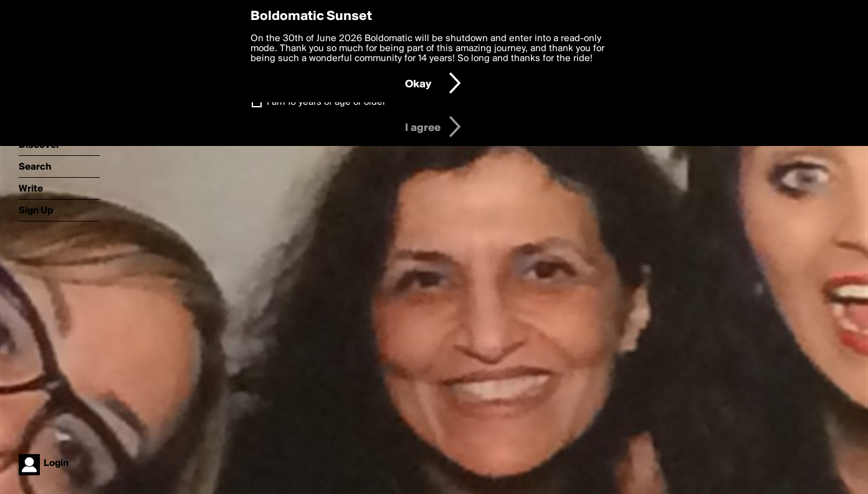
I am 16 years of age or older (326, 102)
